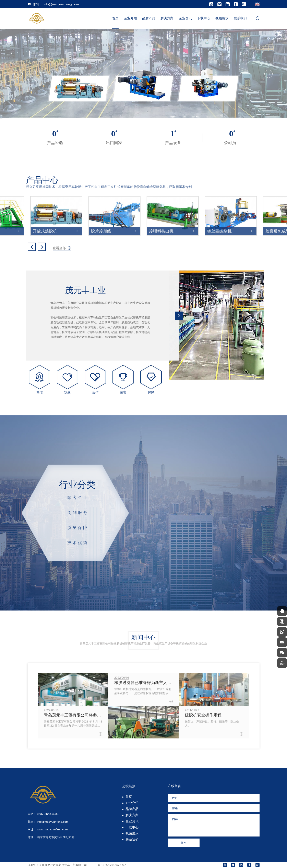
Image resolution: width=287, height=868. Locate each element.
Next (268, 74)
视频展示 (222, 18)
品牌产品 (149, 18)
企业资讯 (185, 18)
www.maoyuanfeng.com (52, 829)
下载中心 (204, 18)
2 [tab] (1, 119)
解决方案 (167, 18)
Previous (19, 74)
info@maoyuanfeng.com (61, 4)
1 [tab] (1, 118)
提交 (184, 843)
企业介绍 (130, 18)
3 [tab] (1, 119)
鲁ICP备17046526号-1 (112, 865)
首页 (115, 18)
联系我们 (240, 18)
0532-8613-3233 (48, 814)
